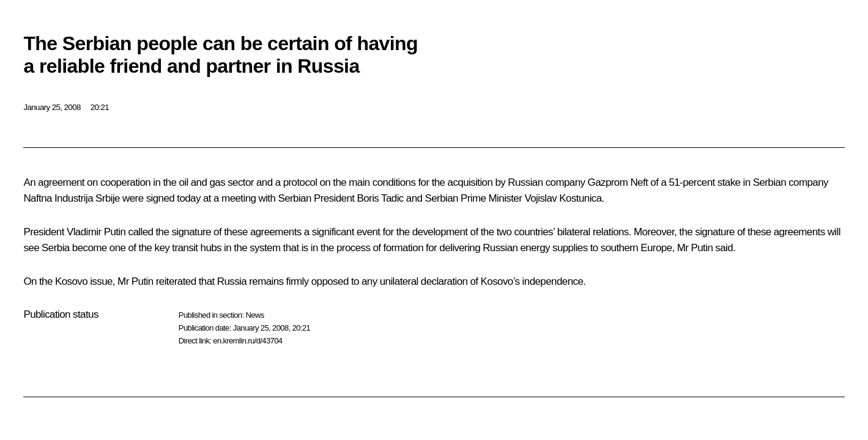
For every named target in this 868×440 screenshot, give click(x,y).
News (254, 315)
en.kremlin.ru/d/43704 (247, 341)
